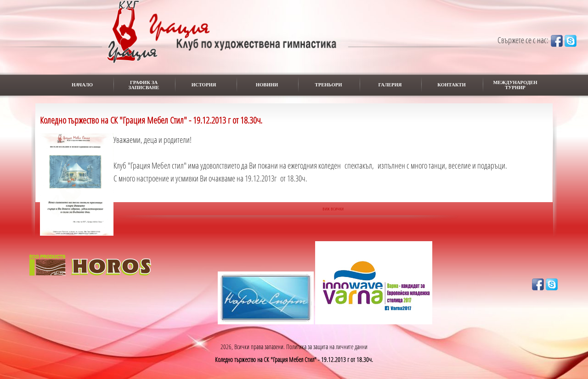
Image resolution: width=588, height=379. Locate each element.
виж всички (333, 208)
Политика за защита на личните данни (327, 347)
